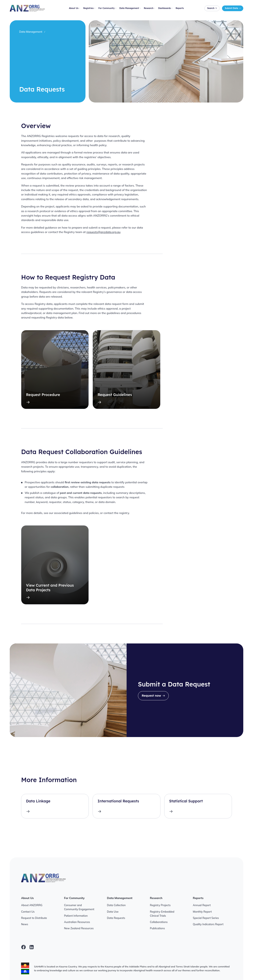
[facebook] (23, 947)
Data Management (130, 8)
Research (149, 8)
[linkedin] (32, 947)
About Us (74, 8)
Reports (180, 8)
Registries (89, 8)
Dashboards (165, 8)
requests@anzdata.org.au (104, 232)
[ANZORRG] (27, 8)
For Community (107, 8)
